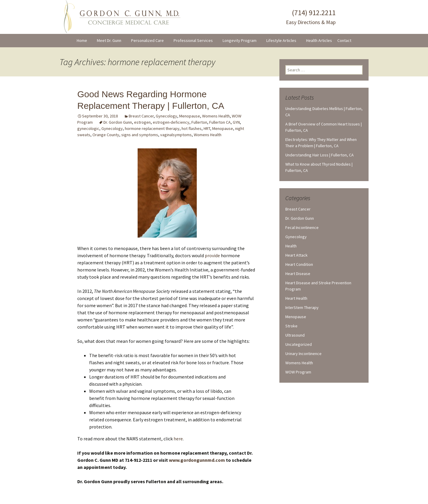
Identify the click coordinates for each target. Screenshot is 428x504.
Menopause (190, 116)
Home (82, 40)
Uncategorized (299, 344)
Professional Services (193, 40)
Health (291, 246)
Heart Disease (298, 274)
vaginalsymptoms (176, 135)
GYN (236, 122)
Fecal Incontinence (302, 227)
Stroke (291, 326)
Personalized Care (147, 40)
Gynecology (166, 116)
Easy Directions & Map (311, 22)
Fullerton (199, 122)
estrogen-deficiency (171, 122)
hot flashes (192, 128)
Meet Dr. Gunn (109, 40)
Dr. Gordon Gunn (118, 122)
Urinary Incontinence (303, 354)
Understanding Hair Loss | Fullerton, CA (320, 155)
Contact (344, 40)
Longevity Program (240, 40)
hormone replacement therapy (152, 128)
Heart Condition (299, 264)
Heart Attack (296, 255)
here (178, 439)
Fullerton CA (220, 122)
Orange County (106, 135)
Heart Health (296, 298)
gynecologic (88, 128)
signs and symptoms (140, 135)
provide (212, 255)
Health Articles (319, 40)
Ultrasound (295, 335)
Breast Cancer (141, 116)
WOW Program (298, 372)
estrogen (142, 122)
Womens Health (216, 116)
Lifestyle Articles (281, 40)
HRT (207, 128)
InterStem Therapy (302, 307)
